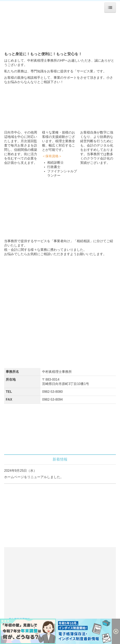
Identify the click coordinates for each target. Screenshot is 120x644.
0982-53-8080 (52, 392)
